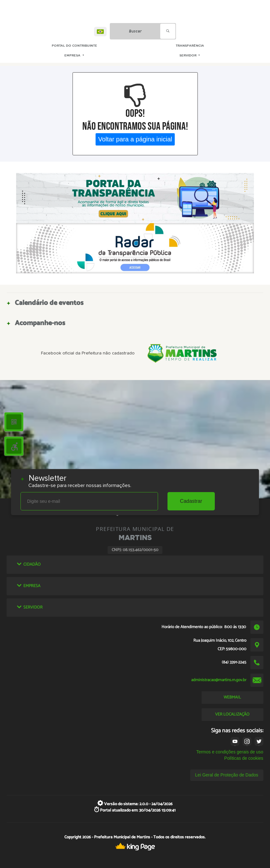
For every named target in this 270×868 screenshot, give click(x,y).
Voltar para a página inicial (135, 139)
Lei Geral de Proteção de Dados (227, 775)
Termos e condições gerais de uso (230, 752)
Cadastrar (191, 501)
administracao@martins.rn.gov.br (219, 680)
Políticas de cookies (244, 758)
